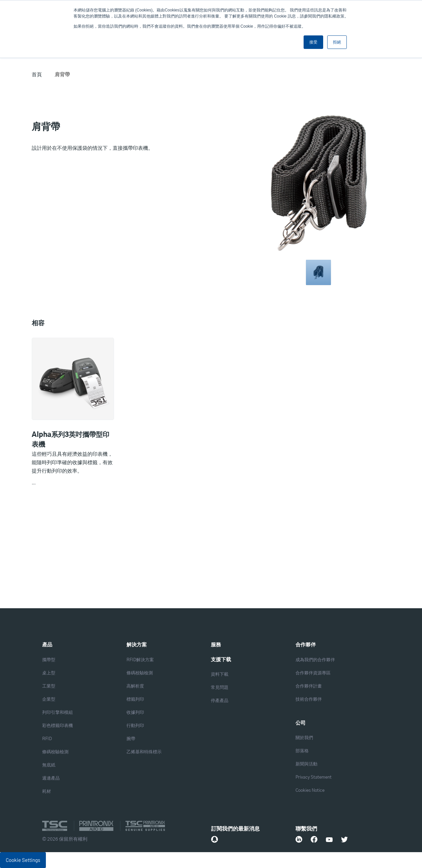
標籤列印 (135, 699)
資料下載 (220, 675)
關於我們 (304, 738)
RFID (47, 739)
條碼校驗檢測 (55, 752)
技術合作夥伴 (309, 699)
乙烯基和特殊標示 (144, 752)
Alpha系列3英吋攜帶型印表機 (71, 440)
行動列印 (135, 726)
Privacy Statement (314, 777)
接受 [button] (313, 42)
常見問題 (220, 688)
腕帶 (131, 739)
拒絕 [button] (337, 42)
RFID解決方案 (140, 660)
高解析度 (135, 686)
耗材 (47, 792)
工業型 (49, 686)
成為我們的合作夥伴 (315, 660)
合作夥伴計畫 (309, 686)
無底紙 (49, 765)
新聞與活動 (306, 764)
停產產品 (220, 701)
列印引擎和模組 (58, 713)
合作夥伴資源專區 (313, 673)
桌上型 (49, 673)
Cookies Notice (310, 791)
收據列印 (135, 713)
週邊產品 (51, 778)
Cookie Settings (23, 860)
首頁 (37, 74)
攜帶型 (49, 660)
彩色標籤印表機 (58, 726)
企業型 (49, 699)
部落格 (302, 751)
